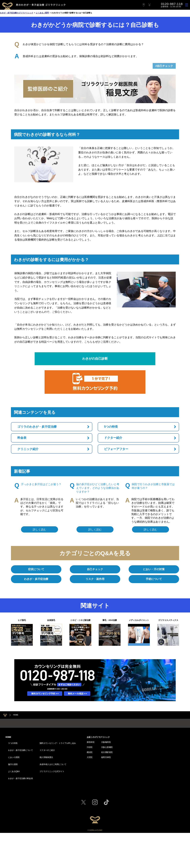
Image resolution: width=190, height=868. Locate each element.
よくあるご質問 (42, 13)
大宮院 (90, 811)
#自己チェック (164, 66)
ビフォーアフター (116, 449)
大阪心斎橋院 (107, 801)
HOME (16, 715)
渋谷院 (90, 801)
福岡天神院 (106, 811)
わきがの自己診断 (95, 359)
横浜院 (90, 806)
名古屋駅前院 (107, 806)
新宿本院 (91, 796)
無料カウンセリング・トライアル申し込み (58, 796)
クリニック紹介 (28, 449)
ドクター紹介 (113, 438)
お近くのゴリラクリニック (98, 791)
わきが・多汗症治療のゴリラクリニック (17, 13)
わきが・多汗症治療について (21, 801)
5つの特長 (111, 427)
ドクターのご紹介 (47, 801)
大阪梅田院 (106, 796)
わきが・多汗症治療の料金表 (21, 821)
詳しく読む (40, 530)
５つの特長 (13, 796)
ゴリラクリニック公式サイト (52, 816)
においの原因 (14, 806)
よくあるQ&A (14, 816)
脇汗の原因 (13, 811)
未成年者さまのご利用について (53, 811)
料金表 (22, 438)
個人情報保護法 (46, 806)
